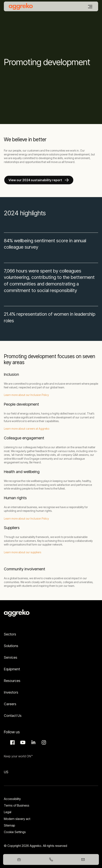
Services (11, 657)
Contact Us (13, 716)
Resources (12, 681)
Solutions (11, 646)
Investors (11, 692)
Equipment (12, 669)
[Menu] (90, 7)
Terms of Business (17, 805)
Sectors (10, 634)
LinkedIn (33, 742)
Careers (10, 704)
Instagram (43, 742)
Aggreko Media (22, 742)
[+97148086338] (51, 859)
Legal (8, 812)
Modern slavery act (17, 819)
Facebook (12, 742)
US (6, 772)
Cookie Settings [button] (15, 832)
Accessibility (12, 799)
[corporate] (21, 6)
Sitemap (10, 825)
